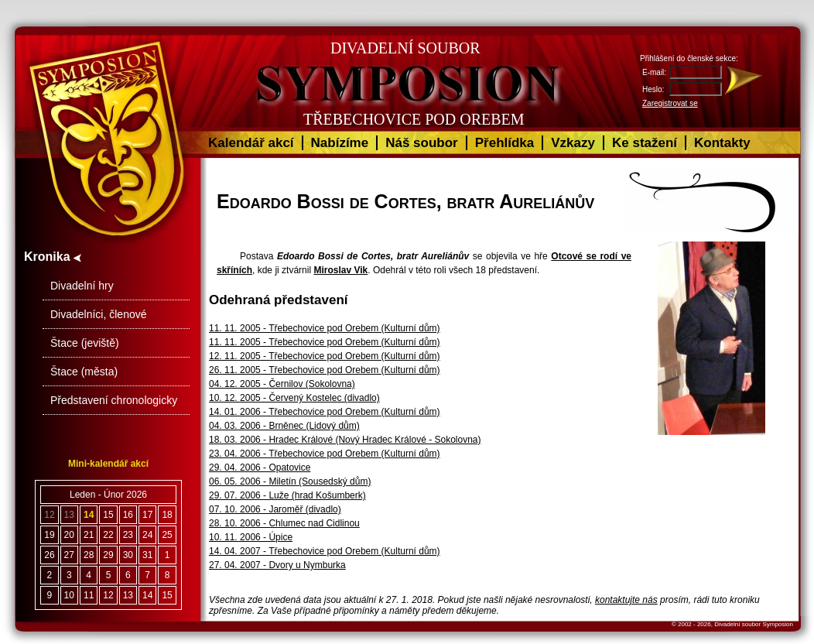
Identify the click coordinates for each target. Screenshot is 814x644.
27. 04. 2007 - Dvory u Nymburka (277, 565)
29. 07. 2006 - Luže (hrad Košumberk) (287, 495)
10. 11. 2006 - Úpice (251, 537)
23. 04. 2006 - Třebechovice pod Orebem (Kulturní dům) (325, 454)
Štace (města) (84, 372)
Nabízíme (340, 143)
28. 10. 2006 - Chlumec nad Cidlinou (284, 523)
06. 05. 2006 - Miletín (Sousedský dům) (290, 481)
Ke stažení (645, 143)
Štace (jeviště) (85, 343)
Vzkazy (573, 143)
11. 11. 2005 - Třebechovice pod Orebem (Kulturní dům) (325, 328)
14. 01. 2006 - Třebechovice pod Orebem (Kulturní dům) (325, 412)
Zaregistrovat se (670, 103)
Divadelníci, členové (99, 314)
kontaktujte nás (626, 600)
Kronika (53, 257)
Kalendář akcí (251, 143)
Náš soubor (422, 143)
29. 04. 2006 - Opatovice (260, 468)
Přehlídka (505, 143)
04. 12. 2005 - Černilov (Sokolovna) (282, 384)
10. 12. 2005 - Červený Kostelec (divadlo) (294, 398)
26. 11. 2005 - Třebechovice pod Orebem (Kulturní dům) (325, 370)
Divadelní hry (82, 286)
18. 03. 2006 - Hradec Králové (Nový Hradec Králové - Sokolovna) (345, 440)
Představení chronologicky (114, 400)
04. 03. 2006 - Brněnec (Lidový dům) (284, 426)
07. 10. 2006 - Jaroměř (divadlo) (275, 509)
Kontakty (722, 143)
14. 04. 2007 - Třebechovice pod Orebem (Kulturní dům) (325, 551)
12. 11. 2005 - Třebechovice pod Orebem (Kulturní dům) (325, 356)
